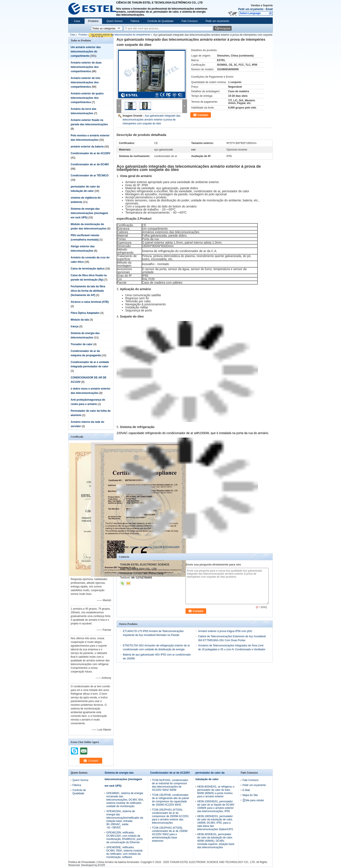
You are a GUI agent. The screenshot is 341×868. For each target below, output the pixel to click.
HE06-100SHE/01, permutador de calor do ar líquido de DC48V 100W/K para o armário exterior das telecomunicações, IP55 (216, 806)
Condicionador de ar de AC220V (90, 153)
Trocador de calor (82, 344)
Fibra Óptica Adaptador (85, 313)
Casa (77, 21)
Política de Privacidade (82, 862)
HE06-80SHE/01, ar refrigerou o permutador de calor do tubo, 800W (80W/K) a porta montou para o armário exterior (216, 792)
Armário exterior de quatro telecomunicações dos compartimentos (87, 98)
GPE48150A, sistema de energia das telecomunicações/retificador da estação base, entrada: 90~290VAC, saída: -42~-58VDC (125, 819)
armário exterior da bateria (87, 147)
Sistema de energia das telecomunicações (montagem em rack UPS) (89, 213)
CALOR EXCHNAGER (166, 547)
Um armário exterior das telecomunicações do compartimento (120, 35)
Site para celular (253, 800)
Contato (203, 115)
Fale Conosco (190, 21)
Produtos (93, 21)
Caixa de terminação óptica (88, 269)
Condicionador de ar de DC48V (90, 164)
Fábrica (135, 21)
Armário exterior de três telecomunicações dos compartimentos (85, 82)
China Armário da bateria (112, 862)
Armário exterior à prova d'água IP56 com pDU (225, 631)
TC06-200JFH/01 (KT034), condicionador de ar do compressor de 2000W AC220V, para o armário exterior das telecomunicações (170, 816)
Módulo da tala (80, 320)
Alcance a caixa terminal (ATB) (90, 302)
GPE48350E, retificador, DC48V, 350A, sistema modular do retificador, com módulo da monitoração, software (125, 852)
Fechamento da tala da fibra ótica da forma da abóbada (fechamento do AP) (88, 291)
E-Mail (246, 790)
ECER (101, 865)
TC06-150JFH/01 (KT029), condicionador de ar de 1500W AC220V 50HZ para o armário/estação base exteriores (170, 834)
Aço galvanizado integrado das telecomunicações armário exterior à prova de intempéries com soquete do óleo (152, 120)
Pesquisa (224, 28)
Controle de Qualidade (160, 21)
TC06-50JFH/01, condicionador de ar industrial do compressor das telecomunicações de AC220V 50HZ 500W (170, 785)
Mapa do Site (250, 795)
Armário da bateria (141, 547)
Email (269, 9)
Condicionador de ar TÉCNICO (90, 176)
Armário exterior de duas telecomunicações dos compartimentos (86, 67)
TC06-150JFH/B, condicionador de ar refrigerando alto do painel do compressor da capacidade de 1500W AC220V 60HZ (170, 800)
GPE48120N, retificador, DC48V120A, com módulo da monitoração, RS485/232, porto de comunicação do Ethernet (125, 837)
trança (75, 326)
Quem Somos (115, 21)
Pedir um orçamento (251, 9)
